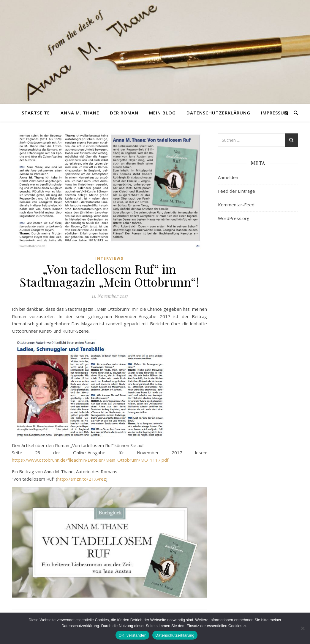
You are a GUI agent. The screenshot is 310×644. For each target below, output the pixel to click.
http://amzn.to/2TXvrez (82, 479)
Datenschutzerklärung (218, 113)
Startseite (36, 113)
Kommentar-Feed (236, 205)
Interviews (109, 258)
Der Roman (124, 113)
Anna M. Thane (80, 113)
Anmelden (228, 177)
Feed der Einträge (237, 191)
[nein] (303, 628)
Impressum (275, 113)
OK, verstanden (132, 635)
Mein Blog (162, 113)
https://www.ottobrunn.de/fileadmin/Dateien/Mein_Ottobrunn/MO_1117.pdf (90, 460)
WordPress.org (234, 218)
